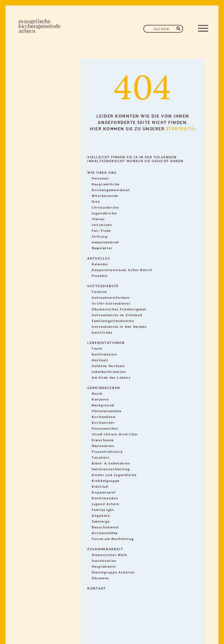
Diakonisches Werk (109, 555)
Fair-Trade (101, 230)
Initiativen (102, 224)
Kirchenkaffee (105, 533)
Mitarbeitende (105, 195)
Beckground (103, 405)
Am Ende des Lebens (111, 377)
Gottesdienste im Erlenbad (117, 315)
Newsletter (102, 248)
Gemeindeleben (104, 387)
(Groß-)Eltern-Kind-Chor (115, 434)
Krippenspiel (104, 492)
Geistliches (102, 332)
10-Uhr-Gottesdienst (111, 303)
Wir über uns (102, 172)
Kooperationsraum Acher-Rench (122, 270)
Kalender (100, 264)
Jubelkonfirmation (109, 371)
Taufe (97, 348)
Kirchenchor (103, 422)
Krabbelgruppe (106, 480)
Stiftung (100, 236)
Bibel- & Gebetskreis (111, 463)
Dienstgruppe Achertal (113, 572)
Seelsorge (101, 521)
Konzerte (100, 399)
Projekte (100, 275)
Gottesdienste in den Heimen (119, 326)
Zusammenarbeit (105, 549)
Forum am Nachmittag (113, 538)
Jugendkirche (104, 213)
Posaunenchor (105, 428)
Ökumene (100, 578)
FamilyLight (103, 509)
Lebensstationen (106, 342)
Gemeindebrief (105, 242)
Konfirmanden (105, 498)
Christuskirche (105, 207)
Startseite (180, 128)
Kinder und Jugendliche (114, 475)
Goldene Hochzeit (108, 366)
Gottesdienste (103, 286)
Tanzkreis (101, 457)
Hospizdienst (104, 566)
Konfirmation (104, 354)
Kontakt (97, 588)
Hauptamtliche (106, 184)
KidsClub (100, 486)
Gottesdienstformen (111, 297)
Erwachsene (103, 440)
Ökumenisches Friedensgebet (119, 309)
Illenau (98, 219)
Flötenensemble (107, 411)
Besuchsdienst (105, 527)
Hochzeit (100, 360)
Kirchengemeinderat (111, 190)
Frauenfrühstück (107, 451)
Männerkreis (103, 446)
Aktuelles (98, 258)
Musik (97, 393)
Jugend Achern (106, 504)
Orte (96, 201)
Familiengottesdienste (113, 320)
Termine (99, 291)
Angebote (101, 515)
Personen (100, 178)
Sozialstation (104, 560)
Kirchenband (104, 416)
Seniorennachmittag (111, 469)
